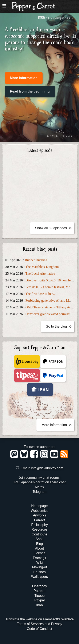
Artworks (39, 515)
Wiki (39, 563)
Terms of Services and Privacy (39, 624)
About (40, 548)
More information (24, 78)
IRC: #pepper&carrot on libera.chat (39, 482)
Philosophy (39, 525)
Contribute (40, 534)
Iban (39, 605)
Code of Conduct (39, 629)
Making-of (39, 567)
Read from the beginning (30, 91)
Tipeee (39, 596)
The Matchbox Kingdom (42, 267)
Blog (39, 544)
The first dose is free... (40, 294)
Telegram (40, 492)
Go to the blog (56, 326)
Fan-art (40, 520)
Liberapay (39, 586)
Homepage (39, 506)
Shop (39, 539)
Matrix (40, 487)
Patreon (39, 591)
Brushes (39, 572)
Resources (39, 529)
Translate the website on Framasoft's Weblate (39, 619)
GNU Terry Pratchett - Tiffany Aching (51, 307)
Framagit (39, 558)
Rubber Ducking (36, 260)
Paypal (39, 600)
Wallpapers (39, 577)
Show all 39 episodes (51, 228)
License (39, 553)
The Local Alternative (40, 274)
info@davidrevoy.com (47, 468)
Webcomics (39, 511)
